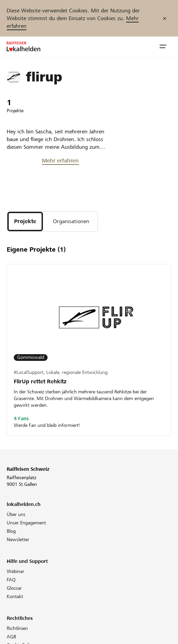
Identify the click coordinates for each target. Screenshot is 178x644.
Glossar (14, 588)
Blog (11, 531)
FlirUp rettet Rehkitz (40, 381)
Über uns (16, 514)
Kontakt (15, 596)
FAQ (11, 580)
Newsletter (18, 539)
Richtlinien (17, 628)
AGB (11, 637)
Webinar (15, 571)
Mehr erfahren (60, 161)
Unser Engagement (26, 523)
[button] (163, 47)
